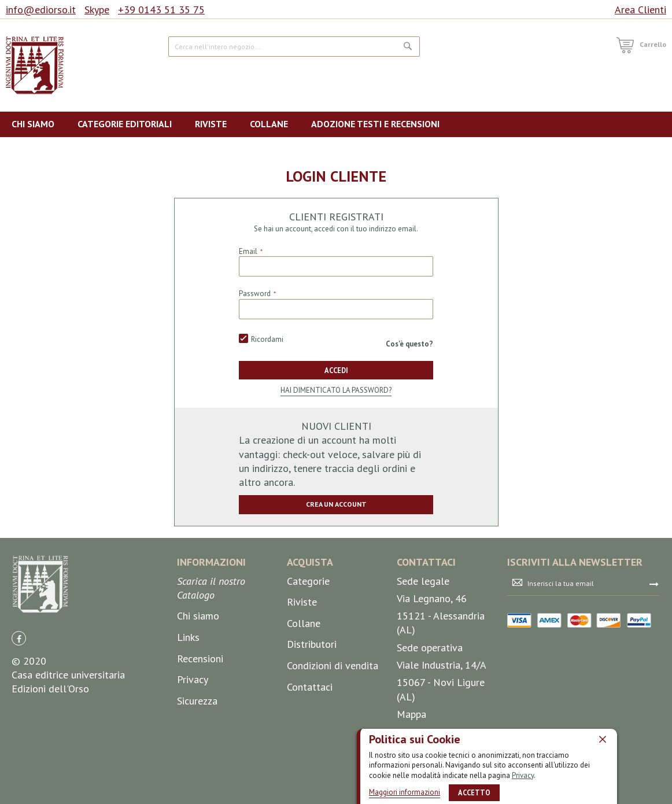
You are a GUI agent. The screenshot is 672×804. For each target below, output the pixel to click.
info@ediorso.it (41, 10)
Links (188, 637)
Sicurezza (197, 701)
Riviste (302, 602)
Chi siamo (198, 616)
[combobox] (294, 47)
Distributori (312, 644)
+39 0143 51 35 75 (161, 10)
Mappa (411, 714)
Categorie (308, 581)
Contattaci (310, 687)
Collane (304, 623)
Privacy (523, 775)
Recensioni (200, 659)
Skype (97, 10)
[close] (603, 739)
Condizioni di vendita (333, 665)
